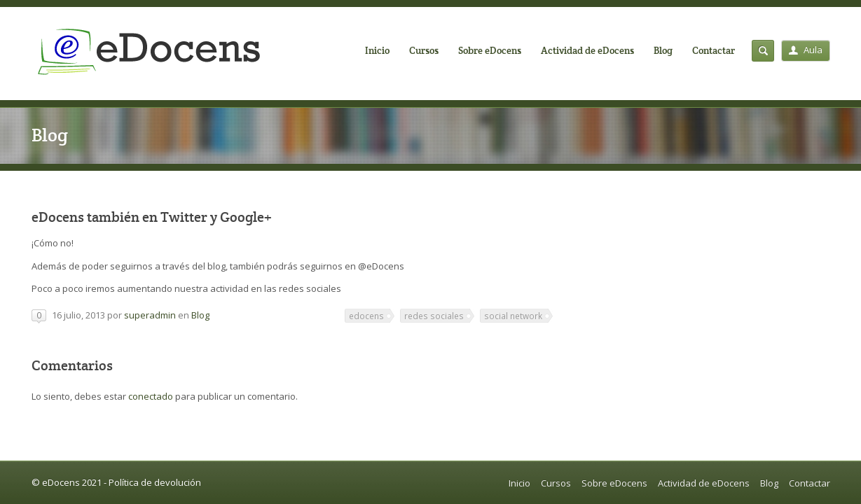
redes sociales (434, 316)
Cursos (424, 50)
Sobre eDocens (490, 50)
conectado (151, 396)
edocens (366, 316)
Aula (806, 50)
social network (513, 316)
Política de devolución (155, 482)
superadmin (150, 315)
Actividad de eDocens (587, 50)
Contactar (714, 50)
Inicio (377, 50)
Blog (663, 50)
